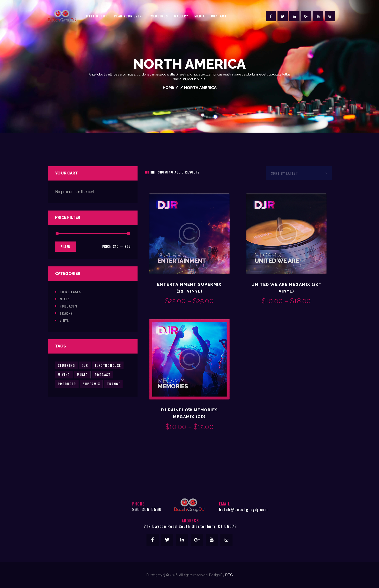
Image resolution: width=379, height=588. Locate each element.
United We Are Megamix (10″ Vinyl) (286, 288)
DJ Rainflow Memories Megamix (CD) (189, 414)
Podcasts (69, 306)
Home (168, 88)
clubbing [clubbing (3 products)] (66, 365)
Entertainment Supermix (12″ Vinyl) (189, 288)
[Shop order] (299, 173)
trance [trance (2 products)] (114, 383)
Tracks (66, 313)
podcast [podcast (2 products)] (103, 374)
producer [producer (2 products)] (67, 383)
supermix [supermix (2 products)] (92, 383)
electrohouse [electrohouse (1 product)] (108, 365)
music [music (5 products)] (82, 374)
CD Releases (70, 291)
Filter (66, 246)
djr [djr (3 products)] (85, 365)
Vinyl (64, 320)
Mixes (65, 298)
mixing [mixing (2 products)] (64, 374)
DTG (229, 575)
